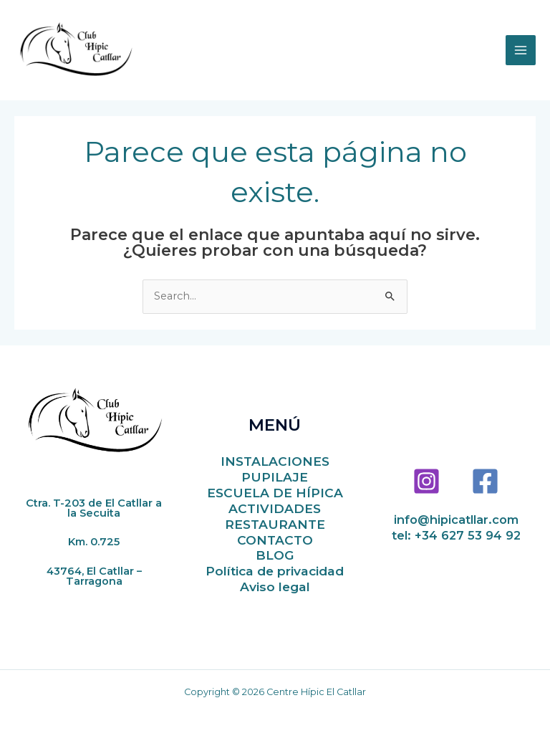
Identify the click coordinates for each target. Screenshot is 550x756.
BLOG (275, 555)
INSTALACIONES (275, 461)
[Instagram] (426, 481)
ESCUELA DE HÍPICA (275, 493)
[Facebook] (485, 481)
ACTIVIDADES (275, 508)
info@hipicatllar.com (456, 520)
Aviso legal (275, 587)
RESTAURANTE (275, 524)
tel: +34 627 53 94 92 (456, 535)
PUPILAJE (275, 477)
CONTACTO (275, 540)
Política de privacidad (275, 571)
